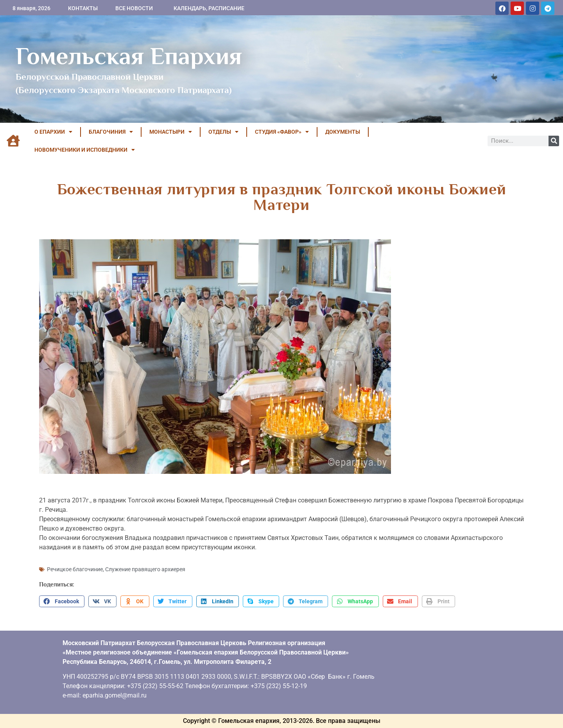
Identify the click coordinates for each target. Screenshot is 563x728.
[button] (62, 601)
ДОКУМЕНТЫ (343, 132)
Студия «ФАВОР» (282, 132)
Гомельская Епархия (129, 56)
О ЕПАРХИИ (53, 132)
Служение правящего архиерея (145, 569)
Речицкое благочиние (75, 569)
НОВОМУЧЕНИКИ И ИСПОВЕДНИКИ (85, 150)
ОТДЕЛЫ (223, 132)
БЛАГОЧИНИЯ (111, 132)
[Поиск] (554, 141)
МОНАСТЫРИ (171, 132)
